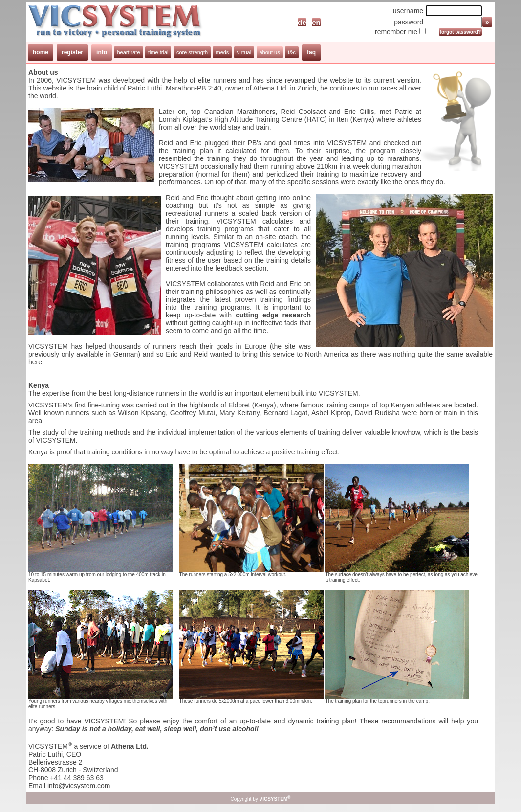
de (302, 22)
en (316, 22)
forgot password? (460, 32)
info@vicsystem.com (79, 786)
